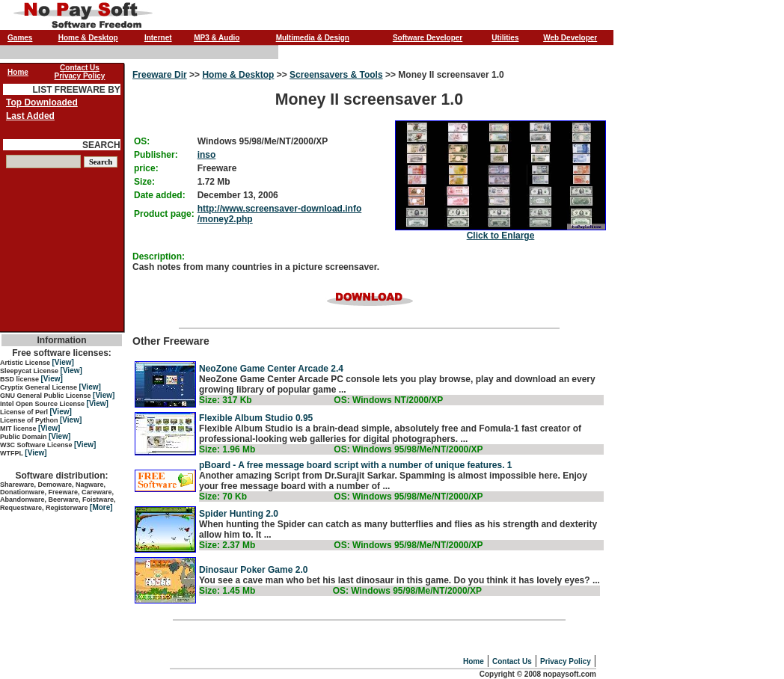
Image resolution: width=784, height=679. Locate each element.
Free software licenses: (62, 353)
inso (207, 155)
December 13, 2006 (238, 195)
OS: (142, 141)
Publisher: (156, 155)
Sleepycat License (30, 371)
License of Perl (25, 412)
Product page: (164, 214)
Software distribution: (62, 476)
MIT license (19, 428)
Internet (158, 38)
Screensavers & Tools (336, 75)
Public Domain (24, 437)
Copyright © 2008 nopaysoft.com (538, 674)
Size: (144, 182)
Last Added (30, 116)
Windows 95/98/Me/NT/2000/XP (263, 141)
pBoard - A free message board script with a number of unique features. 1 (356, 465)
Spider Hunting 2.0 (239, 514)
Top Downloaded (42, 102)
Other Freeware (369, 372)
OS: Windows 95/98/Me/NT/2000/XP (408, 449)
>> (195, 75)
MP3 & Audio (217, 38)
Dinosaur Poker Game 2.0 (253, 570)
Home (474, 661)
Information (62, 340)
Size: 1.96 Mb (227, 449)
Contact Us (512, 661)
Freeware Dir (160, 75)
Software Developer (428, 38)
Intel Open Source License (43, 404)
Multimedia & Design (313, 38)
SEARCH (101, 145)
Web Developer (570, 38)
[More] (101, 507)
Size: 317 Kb (226, 400)
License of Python (30, 420)
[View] (63, 362)
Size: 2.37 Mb (227, 545)
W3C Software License (37, 445)
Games (20, 38)
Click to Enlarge (501, 236)
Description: (159, 256)
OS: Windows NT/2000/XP (388, 400)
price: (146, 168)
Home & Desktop (88, 38)
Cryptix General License (40, 387)
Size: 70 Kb (223, 497)
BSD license (21, 379)
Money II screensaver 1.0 (369, 155)
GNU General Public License (46, 396)
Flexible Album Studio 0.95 (256, 418)
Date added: (160, 195)
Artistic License (26, 363)
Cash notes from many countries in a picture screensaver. (256, 267)
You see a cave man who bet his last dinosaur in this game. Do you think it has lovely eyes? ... (399, 580)
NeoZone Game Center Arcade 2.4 (271, 369)
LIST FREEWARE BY (76, 90)
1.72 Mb (214, 182)
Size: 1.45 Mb (227, 591)
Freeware (217, 168)
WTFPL (12, 453)
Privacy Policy (566, 661)
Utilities (505, 38)
